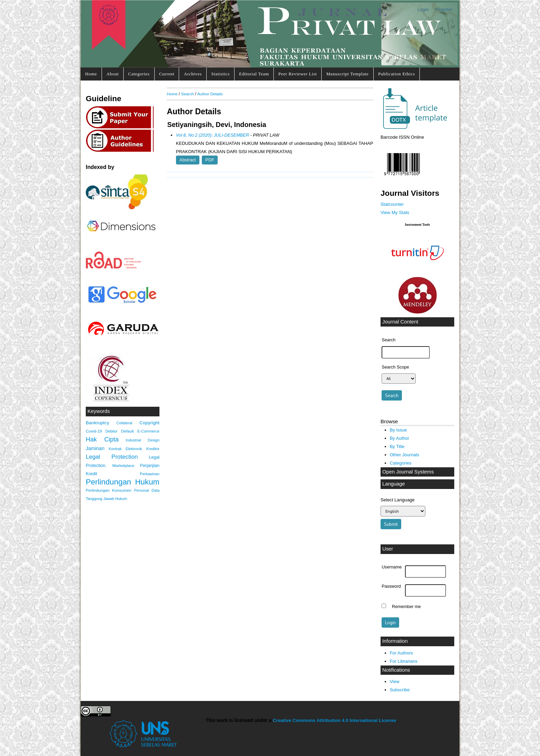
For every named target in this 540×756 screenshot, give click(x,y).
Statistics (220, 74)
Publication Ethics (397, 74)
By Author (400, 438)
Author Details (210, 94)
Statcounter (392, 204)
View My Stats (395, 212)
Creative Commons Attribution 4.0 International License (335, 720)
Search (188, 94)
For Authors (401, 653)
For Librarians (404, 661)
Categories (139, 74)
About (113, 74)
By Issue (398, 430)
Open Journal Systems (408, 472)
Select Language (398, 500)
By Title (397, 446)
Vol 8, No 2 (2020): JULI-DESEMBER (212, 135)
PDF (210, 160)
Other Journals (404, 455)
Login (423, 9)
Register (444, 9)
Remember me (406, 607)
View (395, 682)
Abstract (188, 160)
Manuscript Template (347, 74)
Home (91, 74)
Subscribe (400, 690)
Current (167, 74)
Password (391, 586)
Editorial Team (254, 74)
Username (392, 567)
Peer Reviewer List (298, 74)
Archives (193, 74)
